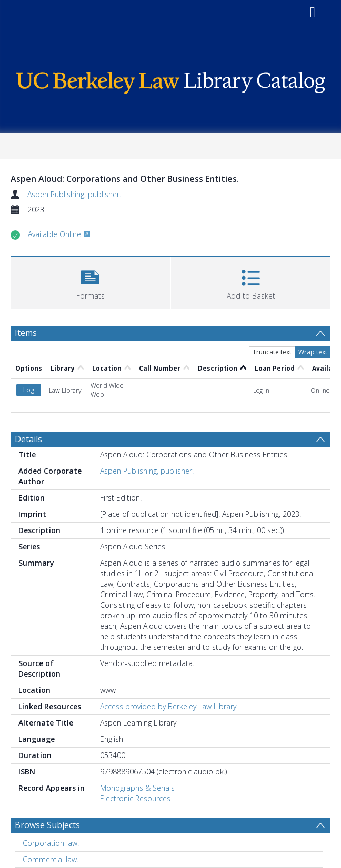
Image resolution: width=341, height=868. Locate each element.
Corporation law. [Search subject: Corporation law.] (51, 843)
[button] (90, 282)
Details (28, 439)
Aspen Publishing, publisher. (74, 194)
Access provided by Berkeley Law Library (168, 706)
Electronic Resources (135, 798)
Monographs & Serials (137, 788)
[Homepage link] (170, 80)
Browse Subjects (47, 825)
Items (26, 333)
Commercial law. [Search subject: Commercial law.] (51, 859)
